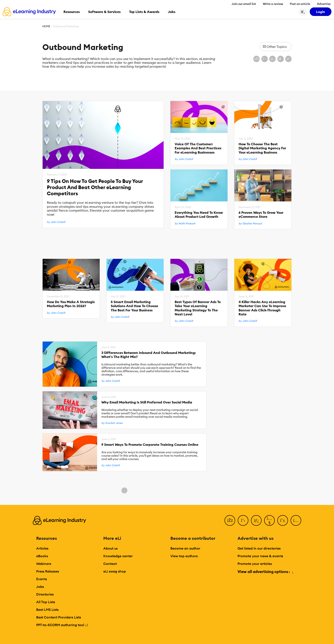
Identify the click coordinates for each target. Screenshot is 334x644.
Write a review (273, 4)
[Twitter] (243, 520)
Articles (42, 548)
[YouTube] (269, 520)
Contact (110, 564)
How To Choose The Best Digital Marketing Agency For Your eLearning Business (262, 148)
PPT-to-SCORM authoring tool (62, 625)
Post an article (300, 4)
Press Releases (48, 571)
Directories (45, 594)
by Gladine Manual (250, 224)
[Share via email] (281, 59)
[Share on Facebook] (256, 59)
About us (110, 548)
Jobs (40, 587)
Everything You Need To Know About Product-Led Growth (199, 215)
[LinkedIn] (256, 520)
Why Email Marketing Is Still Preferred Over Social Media (147, 402)
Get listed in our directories (259, 548)
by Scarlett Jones (112, 423)
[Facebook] (230, 520)
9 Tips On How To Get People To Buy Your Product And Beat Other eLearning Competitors (95, 187)
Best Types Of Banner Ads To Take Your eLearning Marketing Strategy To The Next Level (198, 308)
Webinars (44, 564)
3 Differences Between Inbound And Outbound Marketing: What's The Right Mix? (149, 355)
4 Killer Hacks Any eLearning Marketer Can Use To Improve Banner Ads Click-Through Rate (262, 308)
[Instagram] (296, 520)
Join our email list (244, 4)
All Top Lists (46, 602)
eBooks (42, 556)
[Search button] (303, 12)
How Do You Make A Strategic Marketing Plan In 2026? (71, 304)
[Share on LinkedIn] (272, 59)
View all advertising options (265, 572)
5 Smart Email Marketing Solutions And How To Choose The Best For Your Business (134, 306)
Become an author (185, 548)
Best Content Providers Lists (59, 617)
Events (42, 579)
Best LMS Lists (47, 610)
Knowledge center (118, 556)
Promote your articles (255, 564)
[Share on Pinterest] (288, 59)
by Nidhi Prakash (185, 224)
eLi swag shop (115, 571)
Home (46, 26)
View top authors (184, 556)
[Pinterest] (283, 520)
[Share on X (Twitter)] (265, 59)
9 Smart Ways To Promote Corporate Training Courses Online (150, 445)
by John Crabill (56, 222)
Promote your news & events (260, 556)
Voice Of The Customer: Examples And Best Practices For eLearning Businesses (198, 148)
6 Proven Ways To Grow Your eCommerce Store (261, 215)
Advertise (324, 4)
